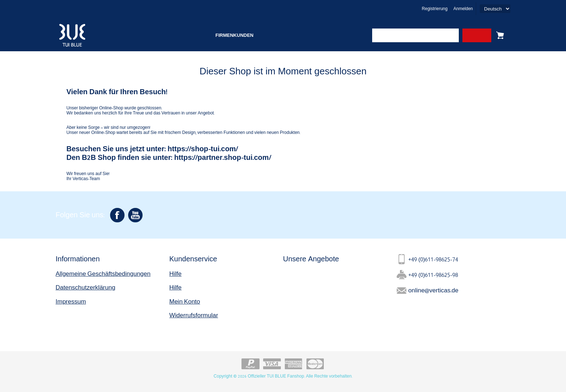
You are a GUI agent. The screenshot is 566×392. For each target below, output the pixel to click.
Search (477, 35)
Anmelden (463, 8)
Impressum (71, 301)
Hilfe (175, 273)
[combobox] (415, 35)
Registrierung (435, 8)
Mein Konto (185, 301)
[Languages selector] (495, 9)
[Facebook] (117, 215)
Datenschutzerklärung (85, 287)
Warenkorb (500, 35)
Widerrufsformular (194, 315)
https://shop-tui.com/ (203, 149)
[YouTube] (135, 215)
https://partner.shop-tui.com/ (222, 157)
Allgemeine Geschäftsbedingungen (103, 273)
